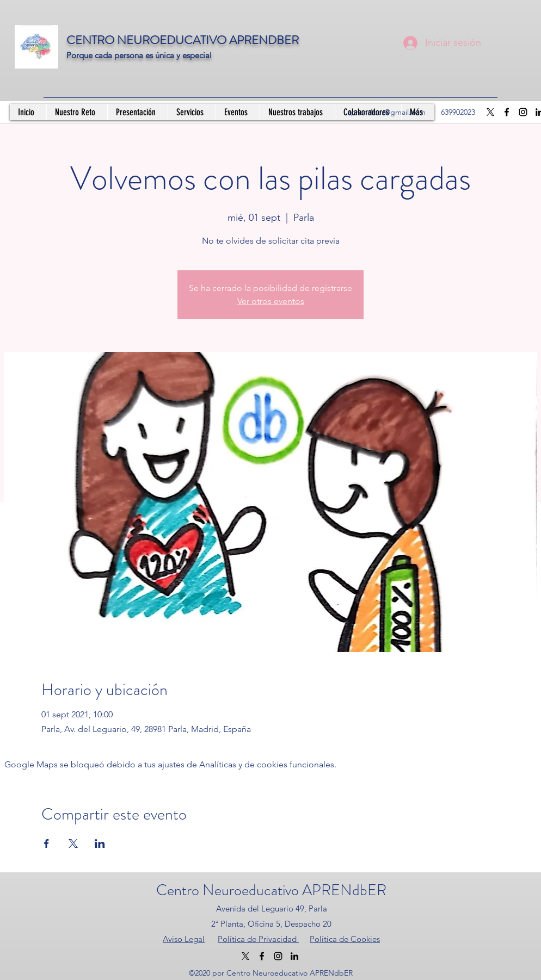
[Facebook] (507, 112)
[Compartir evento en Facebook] (47, 843)
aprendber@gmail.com (386, 112)
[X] (490, 112)
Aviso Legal (184, 939)
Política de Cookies (345, 939)
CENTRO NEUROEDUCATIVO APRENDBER (183, 40)
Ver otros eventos (271, 301)
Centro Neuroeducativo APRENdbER (271, 890)
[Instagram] (523, 112)
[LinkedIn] (294, 956)
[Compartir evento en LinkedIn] (100, 843)
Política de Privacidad (258, 939)
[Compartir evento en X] (73, 843)
